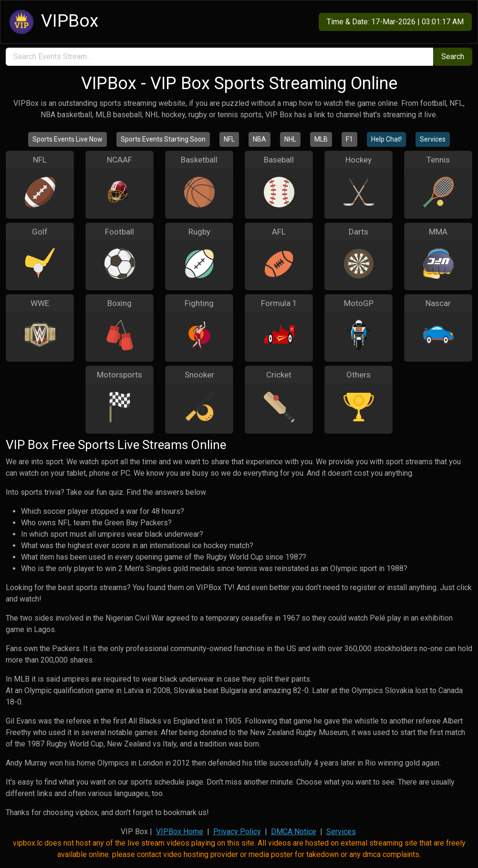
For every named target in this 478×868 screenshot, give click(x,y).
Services (433, 139)
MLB (321, 139)
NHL (290, 139)
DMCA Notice (294, 832)
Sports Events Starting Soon (163, 139)
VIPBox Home (180, 832)
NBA (260, 139)
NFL (229, 139)
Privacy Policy (237, 832)
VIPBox (52, 22)
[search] (219, 57)
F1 (349, 139)
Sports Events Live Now (68, 139)
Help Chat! (386, 139)
